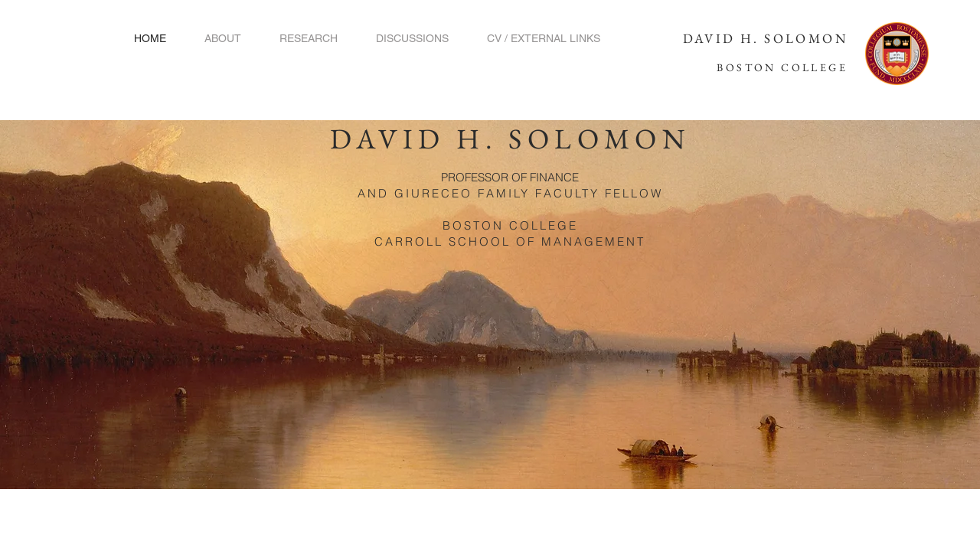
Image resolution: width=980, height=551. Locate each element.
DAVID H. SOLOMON (765, 38)
